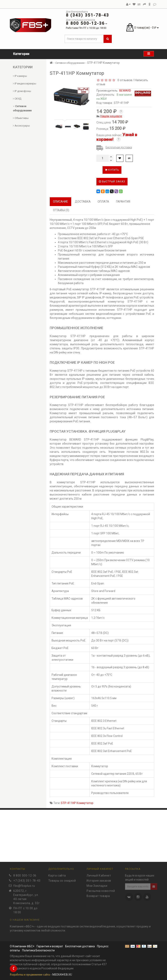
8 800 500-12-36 (25, 874)
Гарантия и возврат (50, 946)
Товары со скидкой (62, 879)
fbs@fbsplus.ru (24, 885)
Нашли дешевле (111, 116)
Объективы (21, 118)
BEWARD (125, 91)
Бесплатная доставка (119, 147)
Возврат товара (98, 895)
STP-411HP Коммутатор (77, 803)
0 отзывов (124, 80)
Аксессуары (21, 126)
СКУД (17, 99)
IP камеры (20, 76)
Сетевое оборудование (70, 63)
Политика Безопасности (38, 950)
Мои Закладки (97, 885)
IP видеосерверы (25, 84)
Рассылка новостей (101, 890)
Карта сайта (57, 874)
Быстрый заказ (112, 182)
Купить (112, 170)
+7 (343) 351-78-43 (27, 879)
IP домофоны (22, 91)
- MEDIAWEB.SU (41, 975)
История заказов (99, 879)
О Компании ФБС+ (22, 946)
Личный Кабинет (99, 874)
